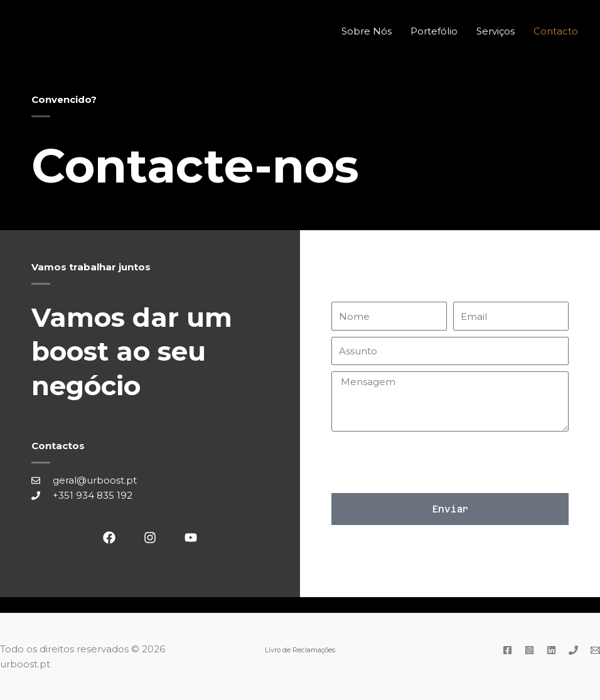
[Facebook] (507, 650)
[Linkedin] (551, 650)
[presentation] (427, 462)
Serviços (496, 31)
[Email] (595, 650)
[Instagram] (529, 650)
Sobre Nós (367, 31)
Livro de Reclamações (300, 650)
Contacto (556, 31)
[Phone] (573, 650)
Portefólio (434, 31)
